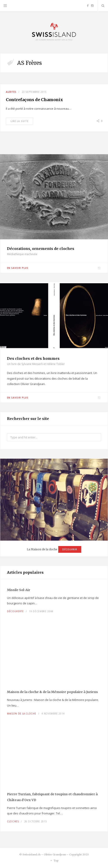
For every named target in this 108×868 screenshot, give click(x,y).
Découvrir (70, 549)
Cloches (13, 821)
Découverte (15, 611)
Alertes (11, 92)
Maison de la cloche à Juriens (52, 692)
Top (54, 861)
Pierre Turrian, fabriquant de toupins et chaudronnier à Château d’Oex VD (52, 797)
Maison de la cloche (21, 714)
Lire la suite (19, 121)
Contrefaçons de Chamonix (34, 100)
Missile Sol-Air (19, 590)
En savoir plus (18, 268)
